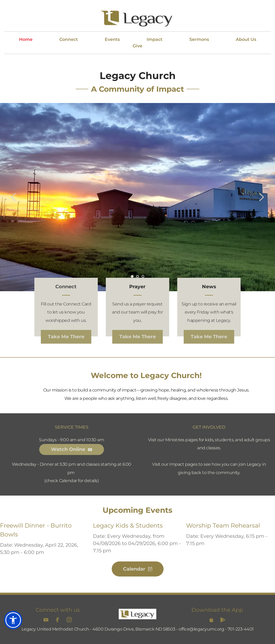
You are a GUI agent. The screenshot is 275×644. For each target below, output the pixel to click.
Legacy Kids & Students (128, 526)
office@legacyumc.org (201, 629)
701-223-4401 (241, 629)
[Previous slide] (14, 197)
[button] (13, 620)
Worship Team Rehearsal (223, 526)
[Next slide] (261, 197)
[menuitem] (26, 40)
